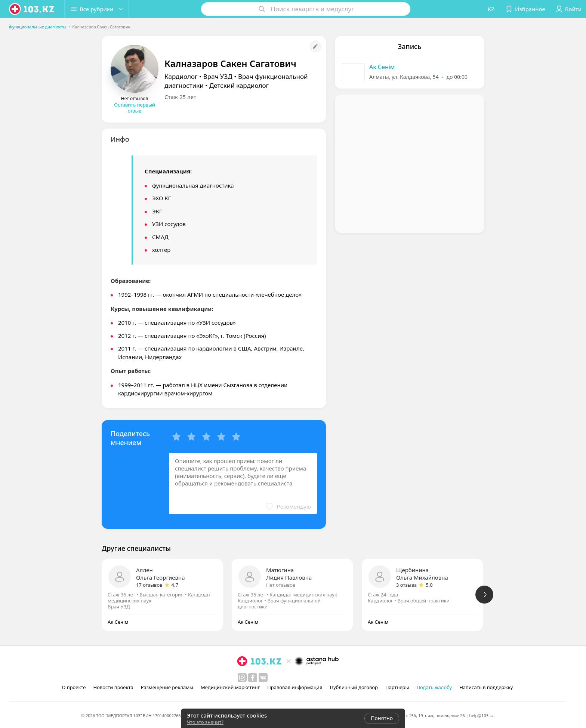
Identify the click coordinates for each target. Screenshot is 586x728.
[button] (96, 9)
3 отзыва (406, 585)
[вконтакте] (263, 678)
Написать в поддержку (486, 687)
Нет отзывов (281, 585)
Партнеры (397, 687)
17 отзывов (149, 585)
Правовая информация (295, 687)
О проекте (74, 687)
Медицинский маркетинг (230, 687)
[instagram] (242, 678)
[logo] (32, 9)
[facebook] (253, 678)
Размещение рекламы (167, 687)
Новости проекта (113, 687)
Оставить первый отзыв (135, 108)
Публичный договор (354, 687)
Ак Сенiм (382, 67)
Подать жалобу (434, 687)
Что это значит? (205, 722)
